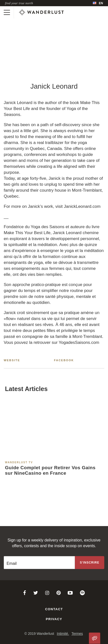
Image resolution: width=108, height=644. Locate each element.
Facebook (64, 360)
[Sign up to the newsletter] (90, 563)
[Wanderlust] (41, 12)
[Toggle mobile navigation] (7, 12)
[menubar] (98, 3)
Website (12, 360)
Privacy (54, 619)
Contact (54, 609)
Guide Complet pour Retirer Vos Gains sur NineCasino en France (50, 470)
